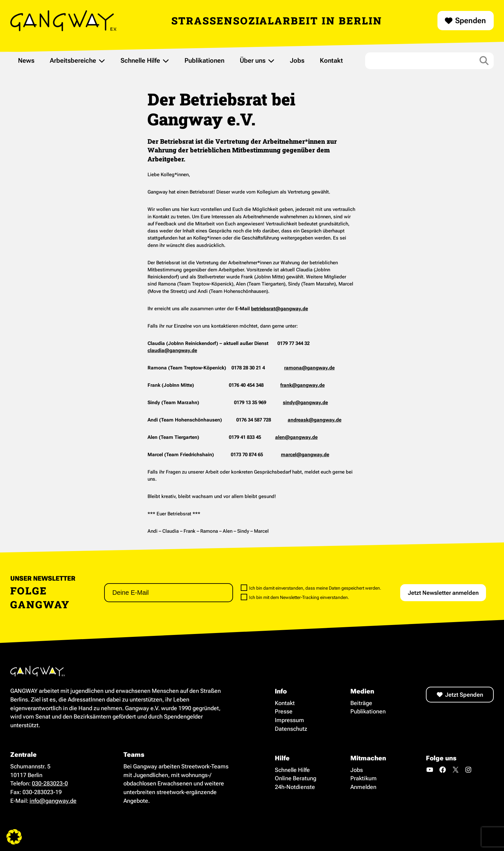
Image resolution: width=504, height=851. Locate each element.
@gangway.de (318, 368)
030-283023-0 (50, 783)
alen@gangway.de (296, 437)
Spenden (471, 21)
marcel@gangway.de (305, 455)
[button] (14, 837)
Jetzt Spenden (464, 695)
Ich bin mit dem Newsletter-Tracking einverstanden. (295, 597)
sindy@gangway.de (305, 403)
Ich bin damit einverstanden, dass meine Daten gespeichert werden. (311, 588)
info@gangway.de (53, 801)
